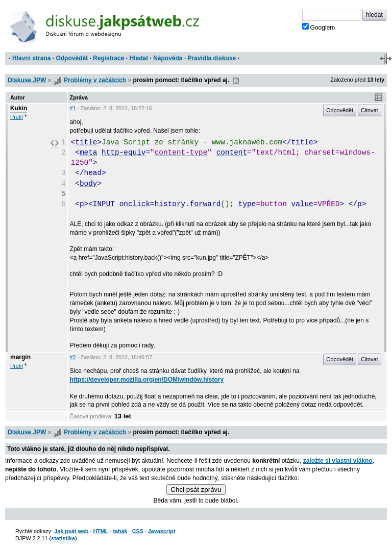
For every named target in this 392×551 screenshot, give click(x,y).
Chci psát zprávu (196, 490)
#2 (73, 357)
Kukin (19, 108)
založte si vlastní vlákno (338, 461)
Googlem (319, 27)
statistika (63, 538)
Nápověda (168, 58)
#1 (73, 108)
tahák (120, 531)
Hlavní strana (31, 58)
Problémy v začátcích (95, 80)
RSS (236, 81)
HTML (101, 531)
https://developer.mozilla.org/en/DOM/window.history (147, 380)
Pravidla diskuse (212, 58)
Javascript (162, 531)
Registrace (108, 58)
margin (20, 357)
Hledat (139, 58)
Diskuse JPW (27, 80)
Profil (17, 117)
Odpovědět (72, 58)
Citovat (370, 110)
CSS (138, 531)
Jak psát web (71, 531)
